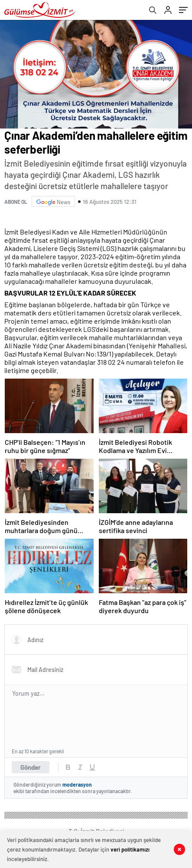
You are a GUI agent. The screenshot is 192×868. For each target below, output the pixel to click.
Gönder (31, 767)
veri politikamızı (130, 849)
